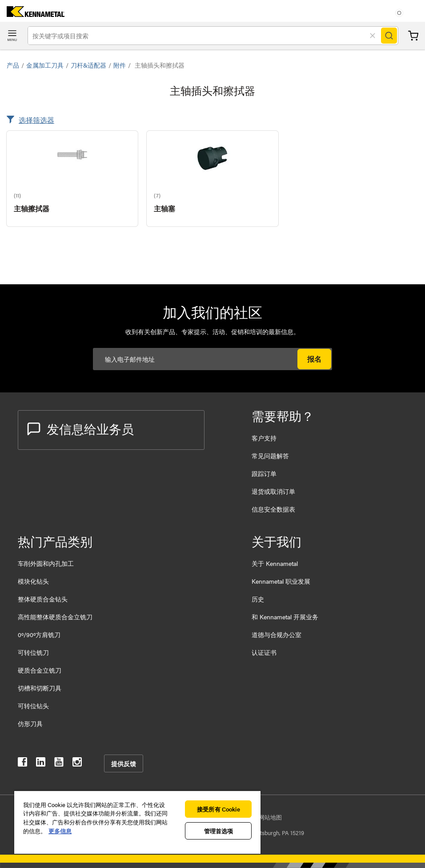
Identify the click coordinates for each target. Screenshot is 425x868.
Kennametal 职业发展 (281, 581)
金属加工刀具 (45, 65)
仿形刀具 (30, 723)
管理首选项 (219, 831)
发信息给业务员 (80, 428)
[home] (32, 14)
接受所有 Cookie (218, 809)
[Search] (389, 36)
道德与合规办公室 (277, 634)
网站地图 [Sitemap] (270, 817)
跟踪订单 (264, 473)
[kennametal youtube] (59, 764)
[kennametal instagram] (77, 764)
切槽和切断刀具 (40, 688)
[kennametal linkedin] (41, 764)
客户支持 (264, 438)
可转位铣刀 (33, 652)
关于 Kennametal (275, 563)
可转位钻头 (33, 706)
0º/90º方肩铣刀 (39, 634)
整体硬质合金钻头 (43, 599)
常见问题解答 (270, 456)
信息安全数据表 (273, 509)
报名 (314, 359)
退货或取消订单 (273, 491)
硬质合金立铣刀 (40, 670)
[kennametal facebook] (22, 764)
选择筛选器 (36, 120)
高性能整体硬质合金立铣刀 (55, 617)
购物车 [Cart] (413, 36)
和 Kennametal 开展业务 (285, 617)
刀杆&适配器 (88, 65)
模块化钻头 (33, 581)
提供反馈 (124, 763)
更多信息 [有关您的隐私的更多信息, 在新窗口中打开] (60, 831)
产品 (13, 65)
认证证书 (264, 652)
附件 (120, 65)
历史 (258, 599)
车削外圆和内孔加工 (46, 563)
